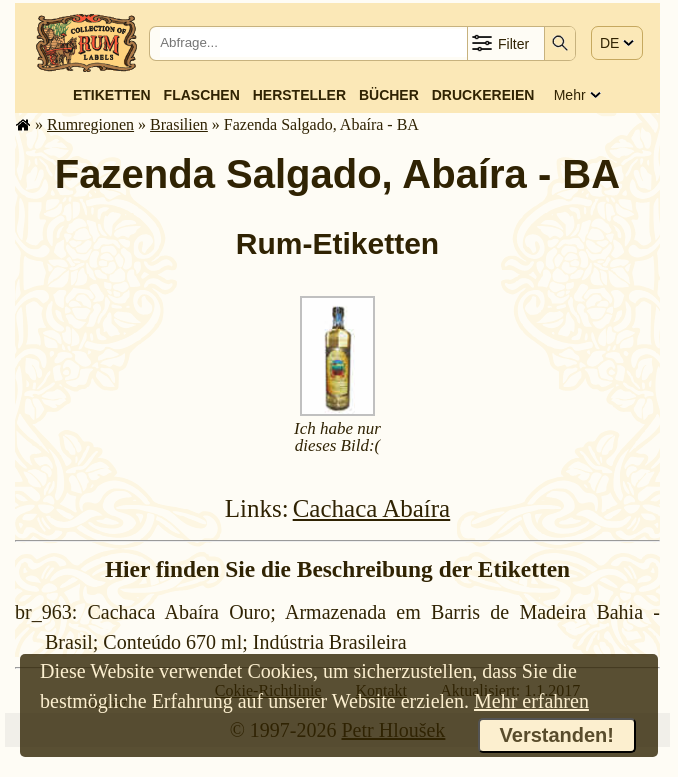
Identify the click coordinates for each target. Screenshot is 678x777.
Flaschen (202, 95)
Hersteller (299, 95)
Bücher (389, 95)
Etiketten (112, 95)
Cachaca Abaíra (372, 508)
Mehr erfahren (531, 701)
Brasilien (179, 124)
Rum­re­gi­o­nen (90, 124)
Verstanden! (557, 735)
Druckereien (483, 95)
